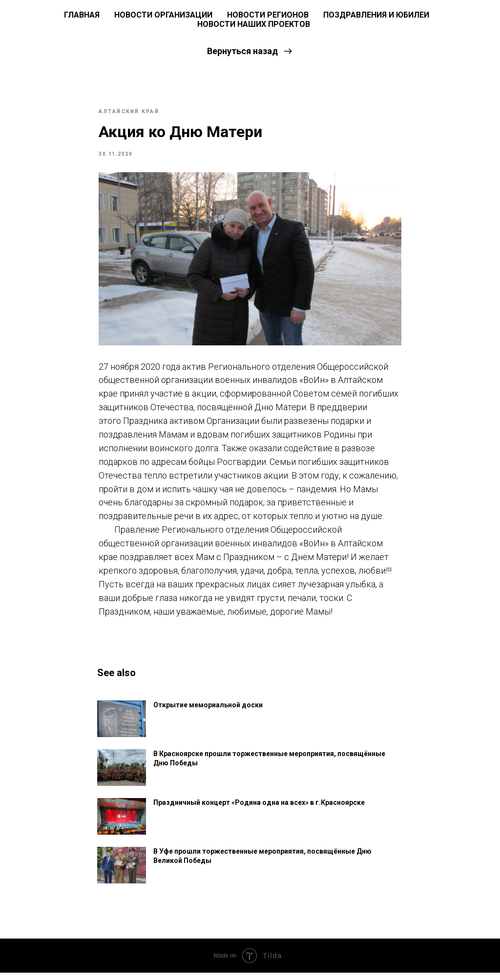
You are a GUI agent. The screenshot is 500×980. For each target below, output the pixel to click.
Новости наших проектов (254, 24)
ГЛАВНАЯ (82, 15)
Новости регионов (268, 15)
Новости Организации (163, 15)
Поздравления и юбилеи (376, 15)
